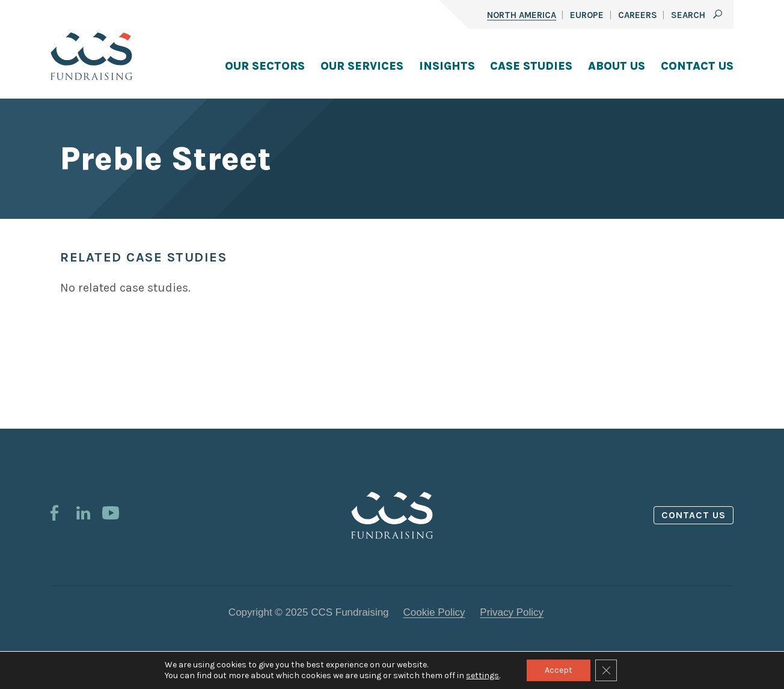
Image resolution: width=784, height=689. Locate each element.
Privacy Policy (512, 612)
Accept (559, 670)
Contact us (694, 515)
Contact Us (697, 66)
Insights (447, 66)
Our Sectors (265, 66)
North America (522, 15)
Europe (587, 15)
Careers (638, 15)
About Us (617, 66)
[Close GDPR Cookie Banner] (606, 670)
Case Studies (531, 66)
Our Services (362, 66)
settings (482, 675)
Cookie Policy (434, 612)
